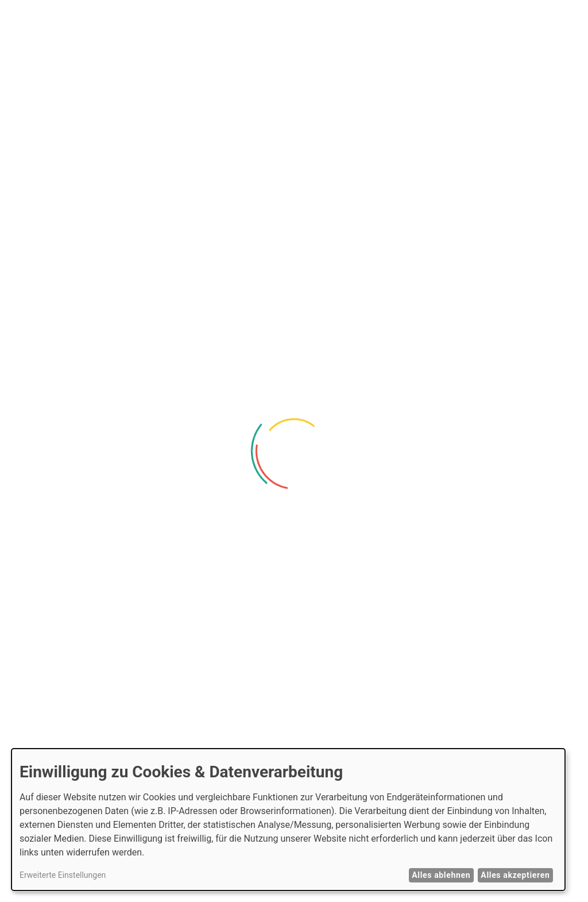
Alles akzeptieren (515, 875)
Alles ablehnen (441, 875)
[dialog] (288, 820)
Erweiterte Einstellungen (63, 875)
